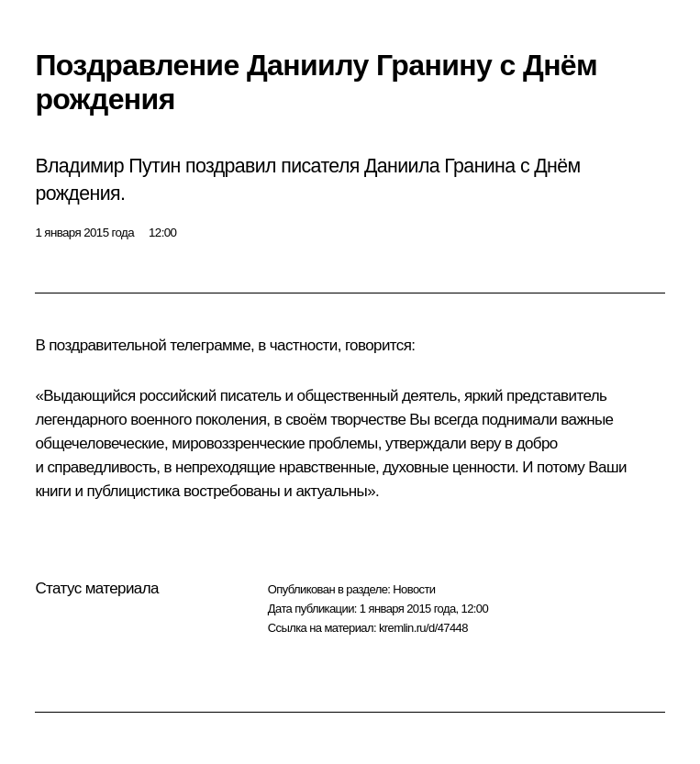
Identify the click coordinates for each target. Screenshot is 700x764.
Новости (414, 589)
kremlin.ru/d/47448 (423, 628)
